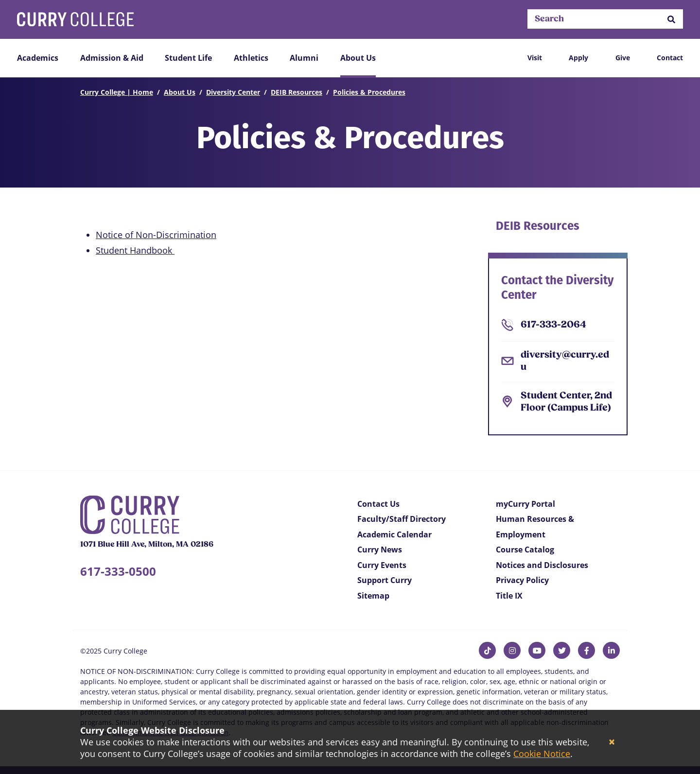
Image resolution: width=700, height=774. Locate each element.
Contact (670, 58)
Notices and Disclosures (542, 565)
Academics (38, 58)
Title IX (509, 596)
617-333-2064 (553, 325)
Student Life (188, 58)
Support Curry (385, 580)
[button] (671, 19)
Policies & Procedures (369, 92)
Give (623, 58)
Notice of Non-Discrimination (156, 235)
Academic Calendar (394, 534)
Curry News (380, 550)
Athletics (251, 58)
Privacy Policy (522, 580)
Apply (578, 58)
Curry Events (382, 565)
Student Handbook (135, 250)
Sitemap (373, 596)
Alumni (304, 58)
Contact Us (378, 504)
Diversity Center (233, 92)
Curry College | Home (117, 92)
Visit (535, 58)
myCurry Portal (525, 504)
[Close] (612, 742)
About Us (358, 58)
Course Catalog (525, 550)
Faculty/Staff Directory (402, 519)
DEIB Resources (297, 92)
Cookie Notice (542, 754)
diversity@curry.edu (565, 361)
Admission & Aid (112, 58)
